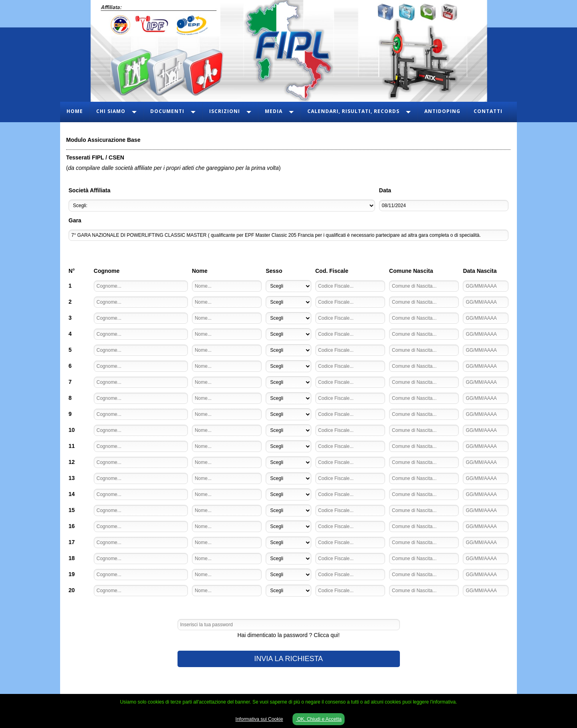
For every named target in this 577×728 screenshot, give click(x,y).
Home (75, 111)
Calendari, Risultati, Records (353, 111)
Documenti (167, 111)
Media (274, 111)
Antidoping (442, 111)
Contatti (488, 111)
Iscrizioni (225, 111)
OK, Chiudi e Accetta (319, 719)
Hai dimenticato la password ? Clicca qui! (288, 635)
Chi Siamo (111, 111)
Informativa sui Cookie (259, 719)
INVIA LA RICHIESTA (288, 659)
